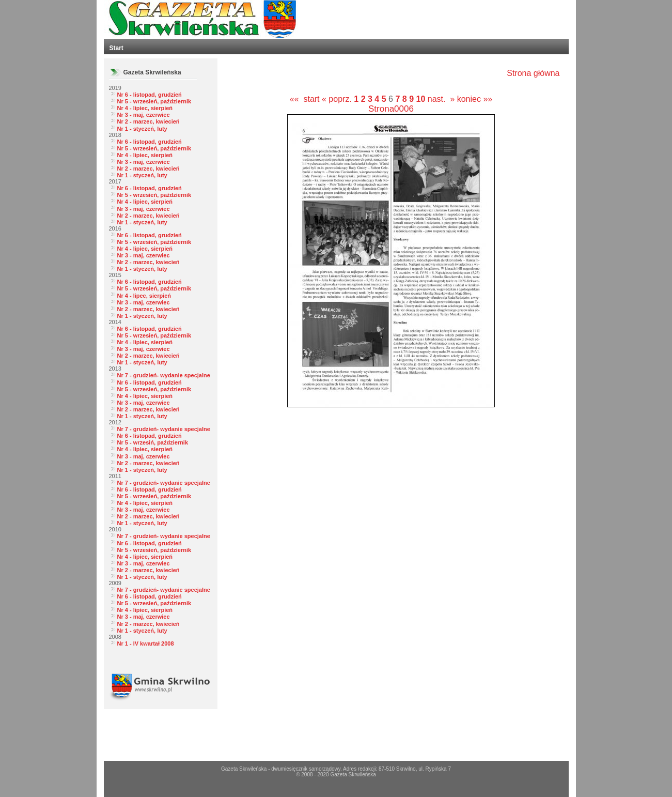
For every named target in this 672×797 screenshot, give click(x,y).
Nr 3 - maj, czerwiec (144, 115)
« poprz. (338, 99)
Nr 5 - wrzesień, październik (154, 101)
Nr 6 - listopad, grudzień (150, 95)
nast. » (441, 99)
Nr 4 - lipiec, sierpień (145, 108)
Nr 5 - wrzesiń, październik (153, 442)
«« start (305, 99)
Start (116, 48)
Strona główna (533, 73)
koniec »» (475, 99)
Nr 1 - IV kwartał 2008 (146, 643)
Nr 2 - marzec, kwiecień (149, 121)
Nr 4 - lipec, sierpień (144, 296)
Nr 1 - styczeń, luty (142, 129)
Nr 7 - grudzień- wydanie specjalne (164, 375)
